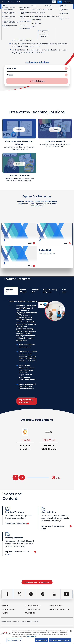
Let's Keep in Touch (32, 609)
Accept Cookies (41, 640)
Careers (5, 613)
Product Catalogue (48, 254)
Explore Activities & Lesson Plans (56, 527)
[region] (37, 636)
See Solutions (37, 81)
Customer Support (9, 609)
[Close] (71, 631)
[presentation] (16, 477)
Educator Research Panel (59, 609)
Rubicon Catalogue (9, 2)
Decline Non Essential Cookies (60, 640)
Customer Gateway (23, 2)
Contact (66, 6)
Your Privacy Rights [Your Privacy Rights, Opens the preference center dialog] (14, 640)
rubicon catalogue (33, 606)
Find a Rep (5, 606)
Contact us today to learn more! (37, 582)
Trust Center (30, 613)
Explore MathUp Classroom (26, 401)
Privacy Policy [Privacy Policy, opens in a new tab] (31, 636)
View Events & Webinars (17, 524)
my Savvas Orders (56, 606)
